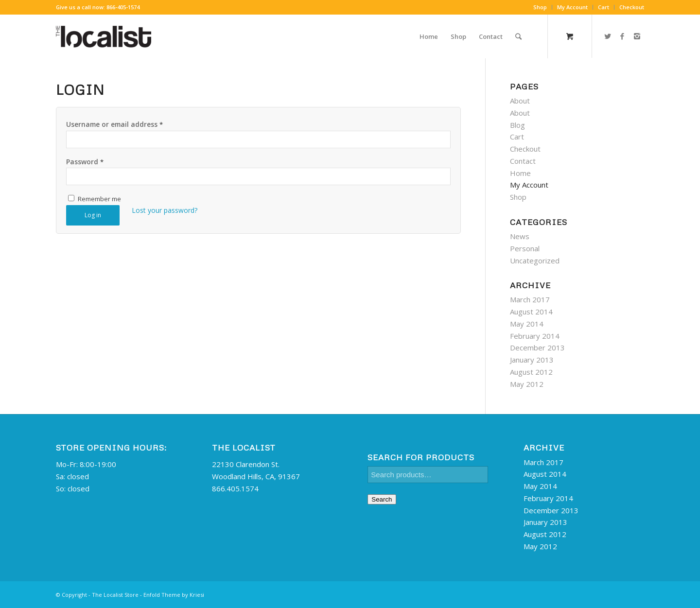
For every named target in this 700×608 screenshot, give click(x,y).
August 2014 (531, 312)
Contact (523, 161)
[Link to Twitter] (608, 36)
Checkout (632, 7)
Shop (540, 7)
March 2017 (530, 299)
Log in (93, 215)
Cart (604, 7)
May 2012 (527, 384)
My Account (572, 7)
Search (382, 499)
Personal (525, 248)
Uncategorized (535, 261)
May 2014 (527, 324)
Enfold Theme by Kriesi (174, 595)
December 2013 (537, 347)
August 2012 (531, 372)
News (520, 236)
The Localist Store (115, 595)
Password (85, 162)
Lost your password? (165, 210)
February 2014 (535, 336)
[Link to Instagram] (637, 36)
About (520, 101)
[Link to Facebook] (622, 36)
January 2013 (532, 360)
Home (520, 173)
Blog (517, 125)
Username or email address (114, 124)
